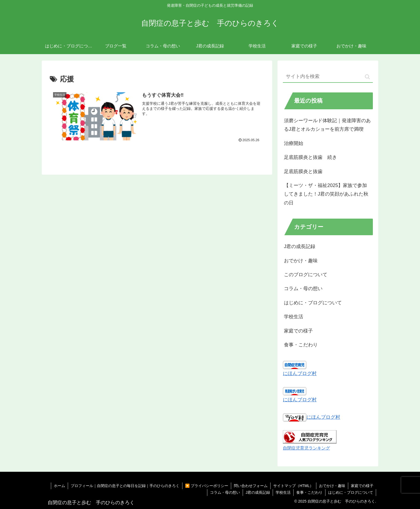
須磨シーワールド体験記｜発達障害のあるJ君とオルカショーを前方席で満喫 (327, 125)
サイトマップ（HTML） (293, 486)
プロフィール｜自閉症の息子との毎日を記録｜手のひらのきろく (125, 486)
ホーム (59, 486)
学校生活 (283, 492)
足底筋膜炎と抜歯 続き (310, 157)
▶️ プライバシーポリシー (207, 486)
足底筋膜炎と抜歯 (303, 171)
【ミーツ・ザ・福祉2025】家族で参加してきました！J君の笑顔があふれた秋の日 (326, 194)
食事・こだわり (309, 492)
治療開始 (294, 143)
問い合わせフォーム (251, 486)
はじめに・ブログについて (351, 492)
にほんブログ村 (300, 373)
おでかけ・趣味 (332, 486)
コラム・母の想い (225, 492)
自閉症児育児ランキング (306, 448)
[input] (328, 77)
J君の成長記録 (258, 492)
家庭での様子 (362, 486)
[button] (367, 77)
